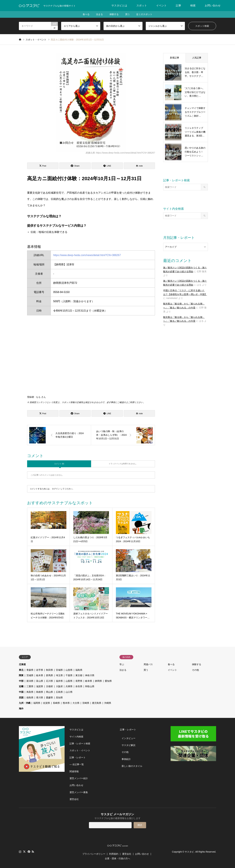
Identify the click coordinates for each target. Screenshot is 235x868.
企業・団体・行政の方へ (117, 858)
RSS (33, 852)
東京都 (79, 675)
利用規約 (114, 854)
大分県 (76, 703)
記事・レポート (78, 757)
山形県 (69, 670)
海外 (21, 709)
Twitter (24, 852)
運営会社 (74, 799)
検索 (193, 6)
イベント (161, 6)
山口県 (69, 692)
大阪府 (59, 686)
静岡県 (98, 681)
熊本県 (66, 703)
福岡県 (37, 703)
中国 (21, 692)
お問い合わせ (213, 6)
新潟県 (30, 681)
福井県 (59, 681)
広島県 (59, 692)
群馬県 (49, 675)
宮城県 (59, 670)
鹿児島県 (97, 703)
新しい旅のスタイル (132, 766)
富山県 (40, 681)
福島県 (79, 670)
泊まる (99, 14)
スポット (142, 6)
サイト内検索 (76, 737)
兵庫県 (69, 686)
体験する (114, 14)
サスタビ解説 (129, 745)
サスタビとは (119, 6)
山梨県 (69, 681)
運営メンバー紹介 (79, 778)
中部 (21, 681)
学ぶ (122, 664)
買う (128, 14)
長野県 (79, 681)
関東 (21, 675)
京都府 (49, 686)
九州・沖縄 (25, 703)
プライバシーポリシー (94, 854)
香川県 (40, 698)
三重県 (30, 686)
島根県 (40, 692)
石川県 (49, 681)
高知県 (59, 698)
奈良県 (79, 686)
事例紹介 (126, 759)
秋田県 (49, 670)
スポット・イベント (80, 750)
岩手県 (40, 670)
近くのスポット (144, 14)
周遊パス (148, 664)
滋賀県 (40, 686)
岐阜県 (89, 681)
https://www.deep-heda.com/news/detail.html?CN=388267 (87, 255)
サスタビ (189, 852)
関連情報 (74, 771)
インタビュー (129, 738)
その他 (195, 670)
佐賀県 (47, 703)
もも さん (41, 397)
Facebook (29, 852)
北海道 (22, 664)
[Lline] (107, 166)
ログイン (56, 489)
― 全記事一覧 (77, 764)
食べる (86, 14)
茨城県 (30, 675)
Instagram (20, 852)
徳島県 (30, 698)
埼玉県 (59, 675)
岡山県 (49, 692)
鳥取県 (30, 692)
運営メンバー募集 (79, 792)
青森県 (30, 670)
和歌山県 (90, 686)
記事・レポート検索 (80, 744)
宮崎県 (86, 703)
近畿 (21, 686)
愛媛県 (49, 698)
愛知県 (108, 681)
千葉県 (69, 675)
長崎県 (56, 703)
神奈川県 (90, 675)
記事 (178, 6)
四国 (21, 698)
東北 (21, 670)
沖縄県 (108, 703)
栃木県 (40, 675)
